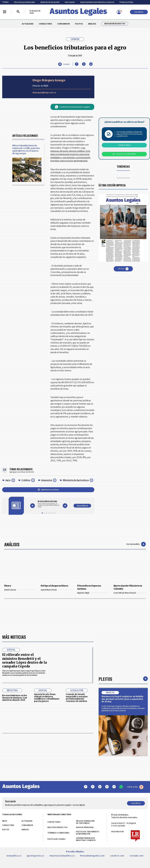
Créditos (26, 480)
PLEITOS (79, 24)
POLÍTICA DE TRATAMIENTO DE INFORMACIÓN (88, 833)
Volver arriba (135, 787)
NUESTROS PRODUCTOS (57, 827)
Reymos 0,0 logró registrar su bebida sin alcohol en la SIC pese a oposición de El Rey (122, 699)
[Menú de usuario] (119, 12)
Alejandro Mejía (93, 593)
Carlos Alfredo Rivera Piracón (130, 593)
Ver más (123, 269)
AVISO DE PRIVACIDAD (85, 827)
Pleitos (105, 679)
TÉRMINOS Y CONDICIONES (58, 833)
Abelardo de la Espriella (50, 2)
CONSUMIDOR (64, 24)
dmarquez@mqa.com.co (44, 93)
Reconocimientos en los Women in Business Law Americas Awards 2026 (15, 698)
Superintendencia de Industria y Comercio (97, 2)
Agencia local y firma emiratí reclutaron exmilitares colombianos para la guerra (47, 698)
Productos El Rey (126, 2)
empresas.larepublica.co (62, 856)
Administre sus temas (48, 490)
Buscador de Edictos (115, 24)
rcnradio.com (136, 856)
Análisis (12, 544)
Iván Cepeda (70, 2)
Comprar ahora (124, 145)
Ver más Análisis (136, 544)
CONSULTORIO (45, 24)
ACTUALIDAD (28, 24)
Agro (8, 480)
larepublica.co (14, 856)
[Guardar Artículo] (64, 64)
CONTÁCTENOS (54, 822)
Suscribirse (139, 12)
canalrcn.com (117, 856)
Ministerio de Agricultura (76, 480)
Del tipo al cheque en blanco (54, 586)
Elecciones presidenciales (25, 2)
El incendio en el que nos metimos (89, 587)
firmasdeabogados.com (92, 856)
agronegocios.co (35, 856)
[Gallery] (49, 504)
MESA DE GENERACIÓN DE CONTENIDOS (85, 822)
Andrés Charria (20, 590)
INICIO (5, 821)
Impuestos (47, 480)
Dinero (8, 586)
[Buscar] (18, 12)
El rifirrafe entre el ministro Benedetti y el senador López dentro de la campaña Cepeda (24, 660)
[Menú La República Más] (5, 12)
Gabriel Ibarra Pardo (57, 590)
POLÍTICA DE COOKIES (56, 839)
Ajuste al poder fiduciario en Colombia (128, 587)
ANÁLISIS (92, 24)
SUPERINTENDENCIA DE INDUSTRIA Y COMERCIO (86, 839)
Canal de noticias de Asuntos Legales (72, 107)
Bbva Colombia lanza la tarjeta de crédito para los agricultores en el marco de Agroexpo (26, 149)
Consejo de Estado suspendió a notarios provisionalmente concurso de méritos (77, 698)
